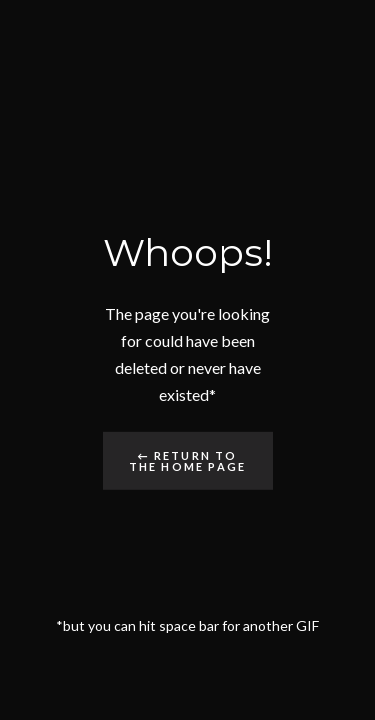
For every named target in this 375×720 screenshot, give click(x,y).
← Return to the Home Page (188, 461)
